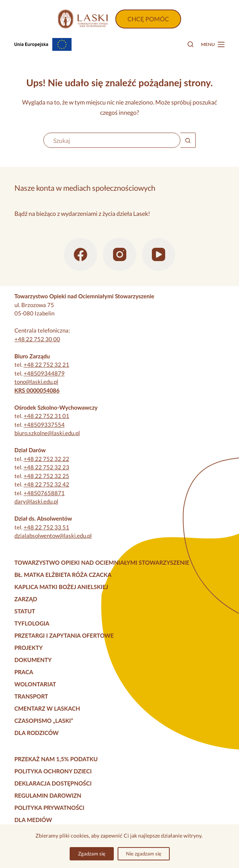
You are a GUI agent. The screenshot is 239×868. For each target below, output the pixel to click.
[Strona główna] (83, 19)
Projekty (29, 648)
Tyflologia (32, 623)
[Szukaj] (190, 44)
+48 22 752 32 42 (46, 484)
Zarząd (26, 599)
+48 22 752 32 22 (46, 459)
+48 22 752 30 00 (37, 339)
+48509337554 (44, 424)
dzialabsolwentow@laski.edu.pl (53, 535)
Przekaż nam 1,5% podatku (56, 759)
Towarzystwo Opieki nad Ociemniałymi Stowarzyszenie (102, 562)
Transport (31, 696)
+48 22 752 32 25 (46, 476)
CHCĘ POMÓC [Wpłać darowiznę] (148, 19)
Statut (25, 611)
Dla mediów (33, 820)
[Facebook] (81, 255)
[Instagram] (120, 255)
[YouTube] (159, 255)
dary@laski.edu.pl (36, 501)
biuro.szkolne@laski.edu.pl (47, 433)
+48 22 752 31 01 (46, 416)
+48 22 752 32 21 (46, 364)
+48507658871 (44, 493)
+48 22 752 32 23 (46, 467)
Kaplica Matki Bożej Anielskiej (61, 587)
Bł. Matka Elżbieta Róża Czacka (63, 575)
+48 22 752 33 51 (46, 527)
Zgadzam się (92, 854)
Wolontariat (35, 684)
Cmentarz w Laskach (47, 708)
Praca (24, 672)
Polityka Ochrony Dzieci (53, 771)
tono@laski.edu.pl (36, 382)
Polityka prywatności (49, 808)
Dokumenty (33, 660)
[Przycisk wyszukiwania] (188, 140)
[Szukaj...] (112, 140)
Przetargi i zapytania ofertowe (64, 635)
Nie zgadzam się (144, 854)
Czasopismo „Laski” (44, 721)
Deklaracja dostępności (53, 783)
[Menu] (213, 44)
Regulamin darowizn (48, 795)
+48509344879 (44, 373)
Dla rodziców (37, 733)
